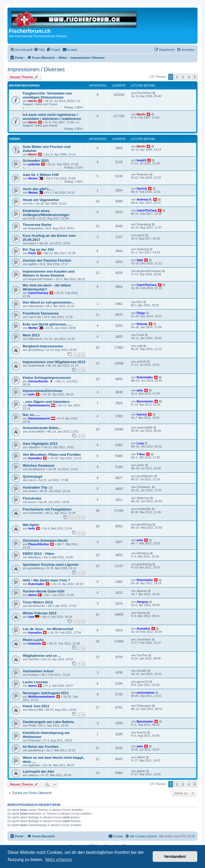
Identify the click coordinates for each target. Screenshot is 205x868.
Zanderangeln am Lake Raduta (48, 722)
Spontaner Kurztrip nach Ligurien (51, 565)
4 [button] (189, 77)
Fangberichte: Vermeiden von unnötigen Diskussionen (47, 95)
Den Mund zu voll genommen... (48, 302)
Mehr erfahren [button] (59, 860)
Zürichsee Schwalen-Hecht (45, 541)
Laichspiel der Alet (38, 771)
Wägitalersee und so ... (42, 656)
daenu (33, 595)
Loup (140, 443)
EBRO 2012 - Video (39, 554)
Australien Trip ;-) (37, 487)
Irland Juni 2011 (36, 706)
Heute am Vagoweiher (41, 200)
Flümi (32, 253)
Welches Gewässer (39, 466)
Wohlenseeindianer (42, 697)
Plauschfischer (39, 544)
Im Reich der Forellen (41, 747)
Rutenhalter (145, 377)
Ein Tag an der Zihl (38, 250)
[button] (195, 77)
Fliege (141, 313)
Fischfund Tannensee (41, 313)
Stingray (143, 602)
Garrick (142, 188)
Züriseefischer (38, 381)
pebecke (34, 164)
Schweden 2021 (36, 161)
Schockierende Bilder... (42, 428)
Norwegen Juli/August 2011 (46, 693)
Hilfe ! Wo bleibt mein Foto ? (46, 580)
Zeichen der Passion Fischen (47, 260)
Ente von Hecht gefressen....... (48, 324)
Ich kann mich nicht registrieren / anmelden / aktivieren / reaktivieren (52, 117)
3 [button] (183, 77)
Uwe (31, 617)
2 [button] (177, 77)
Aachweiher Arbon (38, 671)
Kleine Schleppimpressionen (47, 378)
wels (31, 394)
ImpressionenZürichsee (42, 391)
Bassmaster (145, 401)
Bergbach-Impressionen (43, 346)
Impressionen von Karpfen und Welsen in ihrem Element (49, 273)
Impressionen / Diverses (36, 69)
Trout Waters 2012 (38, 602)
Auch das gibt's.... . (39, 189)
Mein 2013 (31, 335)
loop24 (141, 160)
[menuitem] (39, 50)
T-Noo (141, 454)
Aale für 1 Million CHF (41, 175)
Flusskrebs (32, 498)
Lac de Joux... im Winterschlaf (48, 629)
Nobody (142, 324)
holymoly (35, 643)
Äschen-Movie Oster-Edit (44, 591)
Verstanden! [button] (175, 857)
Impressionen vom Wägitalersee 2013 (54, 362)
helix (32, 528)
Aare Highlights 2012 (40, 444)
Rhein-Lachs (33, 640)
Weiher (33, 178)
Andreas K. (144, 199)
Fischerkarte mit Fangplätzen (47, 509)
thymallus (35, 458)
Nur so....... (32, 415)
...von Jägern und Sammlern (46, 402)
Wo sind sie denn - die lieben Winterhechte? (47, 287)
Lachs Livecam (35, 682)
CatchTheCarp (147, 210)
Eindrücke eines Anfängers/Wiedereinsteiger (46, 213)
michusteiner (146, 693)
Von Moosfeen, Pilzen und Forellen (52, 455)
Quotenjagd (32, 476)
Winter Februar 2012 (40, 613)
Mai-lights (31, 525)
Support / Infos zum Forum (40, 104)
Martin (33, 101)
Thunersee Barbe (37, 225)
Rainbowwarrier (39, 405)
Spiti (140, 260)
